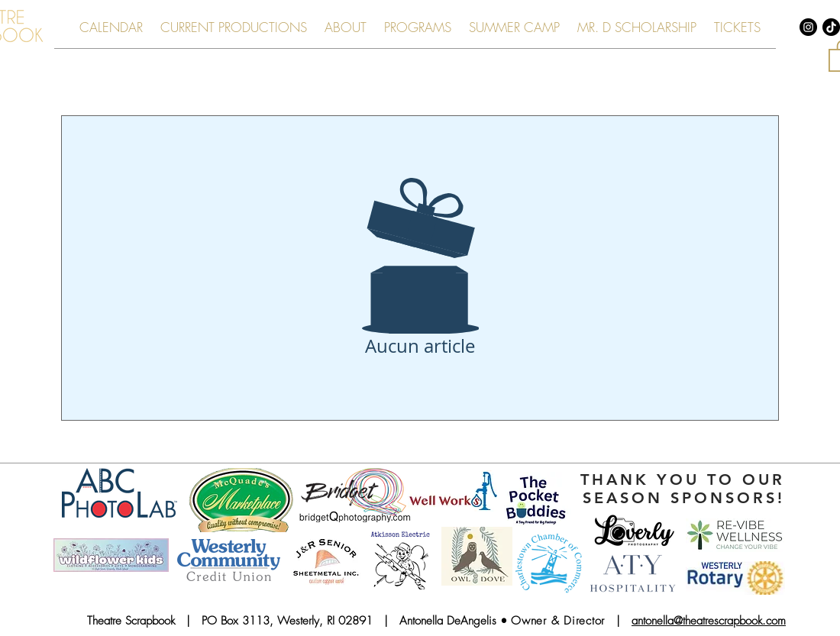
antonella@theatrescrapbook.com (709, 621)
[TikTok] (831, 27)
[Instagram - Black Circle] (808, 27)
